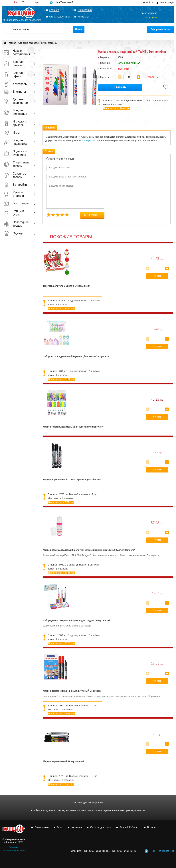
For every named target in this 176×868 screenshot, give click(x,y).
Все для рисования (15, 112)
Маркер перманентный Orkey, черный (63, 761)
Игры (12, 133)
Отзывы (49, 151)
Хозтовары (15, 84)
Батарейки (15, 185)
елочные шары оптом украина (84, 811)
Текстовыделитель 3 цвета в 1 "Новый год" (66, 286)
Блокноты (15, 92)
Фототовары (16, 203)
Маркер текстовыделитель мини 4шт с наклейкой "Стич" (74, 427)
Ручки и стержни (14, 194)
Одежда (14, 233)
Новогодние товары (16, 224)
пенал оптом (57, 811)
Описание (50, 128)
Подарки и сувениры (15, 153)
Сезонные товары (15, 175)
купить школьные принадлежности (124, 811)
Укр (24, 2)
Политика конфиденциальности (14, 849)
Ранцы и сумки (14, 213)
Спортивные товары (16, 164)
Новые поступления (16, 52)
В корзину (120, 87)
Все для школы (14, 64)
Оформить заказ (161, 29)
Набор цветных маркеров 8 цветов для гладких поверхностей (76, 620)
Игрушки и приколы (15, 123)
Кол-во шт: (106, 77)
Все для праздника (15, 142)
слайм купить (39, 811)
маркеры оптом (90, 140)
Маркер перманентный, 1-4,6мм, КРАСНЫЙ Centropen (72, 691)
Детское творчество (16, 101)
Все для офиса (14, 75)
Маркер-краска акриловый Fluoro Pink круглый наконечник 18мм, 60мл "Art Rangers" (89, 550)
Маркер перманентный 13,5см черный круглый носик (72, 480)
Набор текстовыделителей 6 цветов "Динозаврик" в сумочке (76, 356)
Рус (16, 2)
